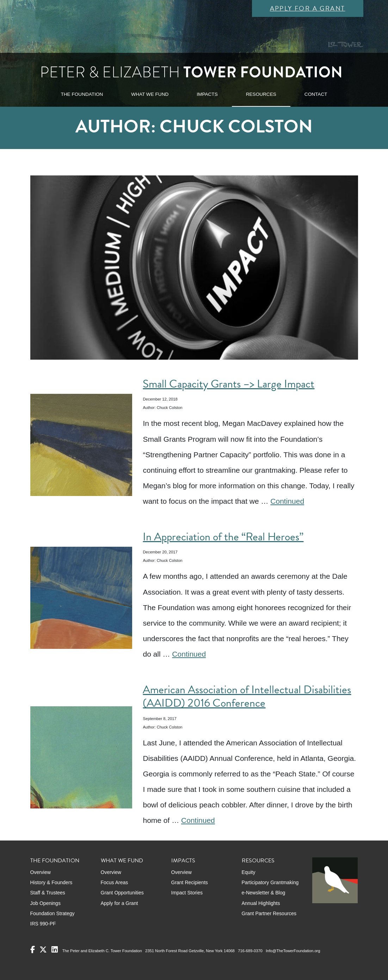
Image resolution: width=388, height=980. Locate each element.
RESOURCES (261, 94)
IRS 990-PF (43, 924)
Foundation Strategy (53, 913)
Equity (249, 872)
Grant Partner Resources (269, 913)
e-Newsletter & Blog (264, 893)
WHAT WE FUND (150, 94)
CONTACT (316, 94)
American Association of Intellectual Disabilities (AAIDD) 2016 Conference (247, 696)
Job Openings (45, 903)
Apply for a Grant (308, 8)
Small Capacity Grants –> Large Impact (229, 384)
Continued (287, 501)
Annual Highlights (261, 903)
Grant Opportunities (122, 893)
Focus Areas (115, 882)
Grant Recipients (190, 882)
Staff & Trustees (48, 893)
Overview (41, 872)
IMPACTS (207, 94)
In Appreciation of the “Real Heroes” (223, 537)
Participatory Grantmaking (270, 882)
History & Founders (51, 882)
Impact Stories (187, 893)
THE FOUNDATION (82, 94)
